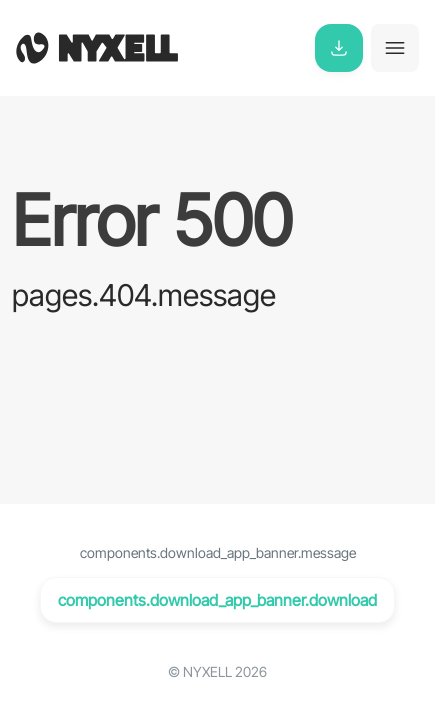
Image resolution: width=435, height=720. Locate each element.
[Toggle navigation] (395, 48)
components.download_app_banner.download (217, 600)
